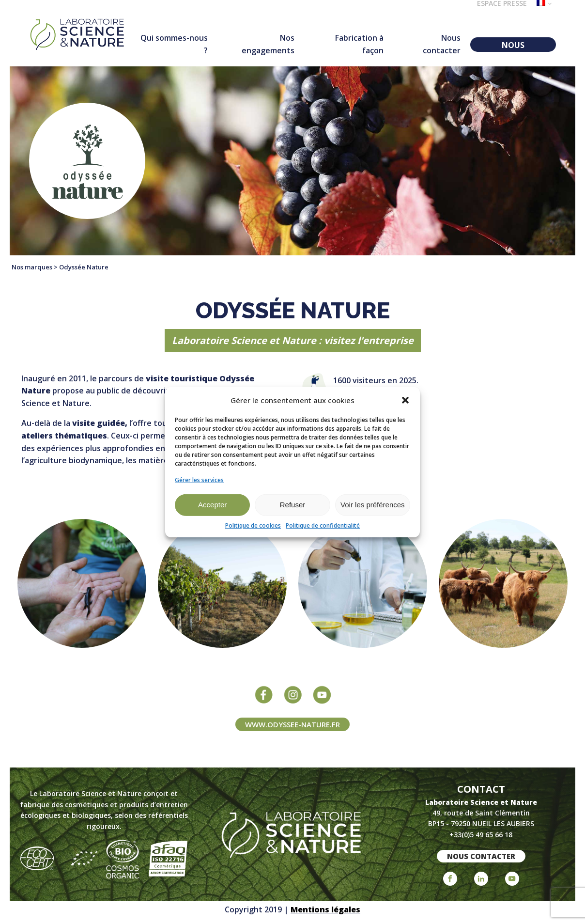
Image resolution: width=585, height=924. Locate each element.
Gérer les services (199, 479)
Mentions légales (325, 909)
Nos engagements (268, 44)
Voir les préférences (373, 505)
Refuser (293, 505)
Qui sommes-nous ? (174, 44)
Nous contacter (442, 44)
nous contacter (481, 856)
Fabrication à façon (359, 44)
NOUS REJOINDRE (513, 46)
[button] (405, 400)
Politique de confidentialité (323, 525)
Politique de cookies (253, 525)
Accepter (212, 505)
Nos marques (32, 267)
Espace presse (502, 4)
